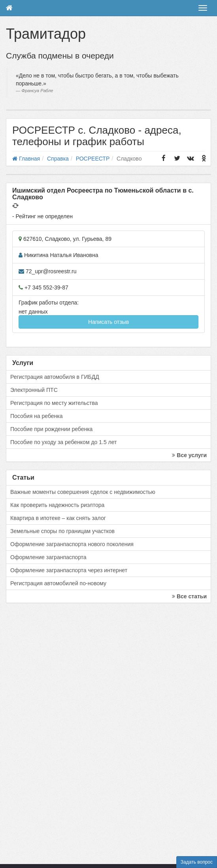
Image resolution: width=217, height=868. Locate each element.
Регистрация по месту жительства (54, 403)
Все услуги (189, 455)
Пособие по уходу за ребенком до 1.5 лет (64, 442)
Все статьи (189, 596)
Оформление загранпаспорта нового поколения (72, 544)
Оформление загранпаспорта (48, 557)
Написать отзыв (108, 322)
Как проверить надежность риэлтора (57, 505)
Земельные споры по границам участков (62, 531)
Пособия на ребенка (37, 416)
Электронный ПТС (34, 390)
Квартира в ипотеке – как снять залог (58, 518)
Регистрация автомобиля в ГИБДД (55, 377)
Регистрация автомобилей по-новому (58, 583)
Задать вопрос (197, 862)
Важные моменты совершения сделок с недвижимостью (83, 492)
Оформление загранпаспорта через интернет (69, 570)
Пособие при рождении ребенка (51, 429)
